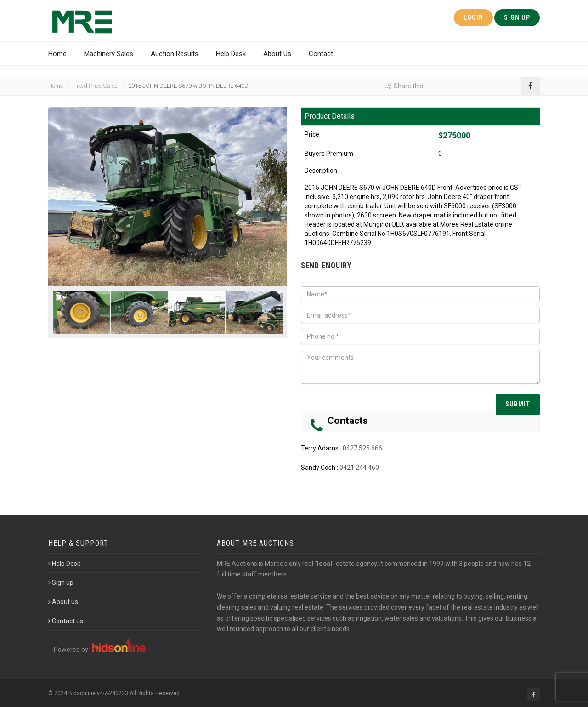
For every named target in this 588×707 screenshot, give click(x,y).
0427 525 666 (362, 448)
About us (63, 602)
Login (473, 17)
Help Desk (231, 54)
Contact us (66, 621)
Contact (321, 54)
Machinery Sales (109, 54)
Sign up (61, 582)
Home (57, 54)
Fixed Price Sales (96, 86)
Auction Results (175, 54)
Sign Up (517, 17)
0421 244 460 (359, 468)
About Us (277, 54)
